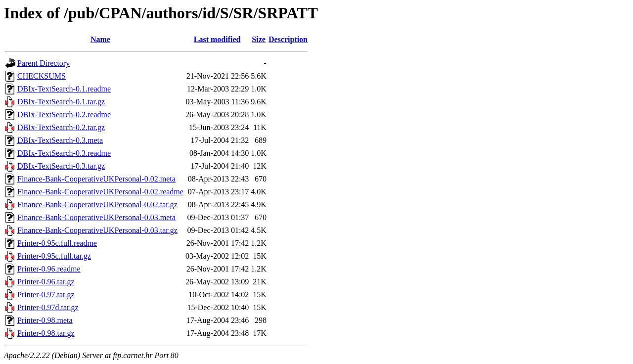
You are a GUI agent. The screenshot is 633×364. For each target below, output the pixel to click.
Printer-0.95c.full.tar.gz (54, 256)
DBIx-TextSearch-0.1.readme (64, 89)
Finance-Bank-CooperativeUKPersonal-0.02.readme (100, 192)
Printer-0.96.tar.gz (46, 282)
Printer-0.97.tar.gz (46, 295)
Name (100, 39)
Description (288, 39)
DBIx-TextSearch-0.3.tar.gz (61, 166)
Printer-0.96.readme (49, 269)
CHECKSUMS (42, 76)
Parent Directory (44, 63)
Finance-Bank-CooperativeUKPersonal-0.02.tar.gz (97, 205)
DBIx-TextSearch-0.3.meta (60, 140)
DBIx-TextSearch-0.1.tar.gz (61, 102)
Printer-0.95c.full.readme (57, 243)
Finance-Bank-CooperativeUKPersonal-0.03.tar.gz (97, 230)
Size (259, 39)
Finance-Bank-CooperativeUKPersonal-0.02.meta (96, 179)
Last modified (217, 39)
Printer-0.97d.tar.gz (48, 307)
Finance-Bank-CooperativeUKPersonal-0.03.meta (96, 217)
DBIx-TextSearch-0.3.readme (64, 153)
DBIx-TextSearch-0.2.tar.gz (61, 127)
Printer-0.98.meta (45, 320)
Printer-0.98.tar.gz (46, 333)
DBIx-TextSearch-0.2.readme (64, 114)
